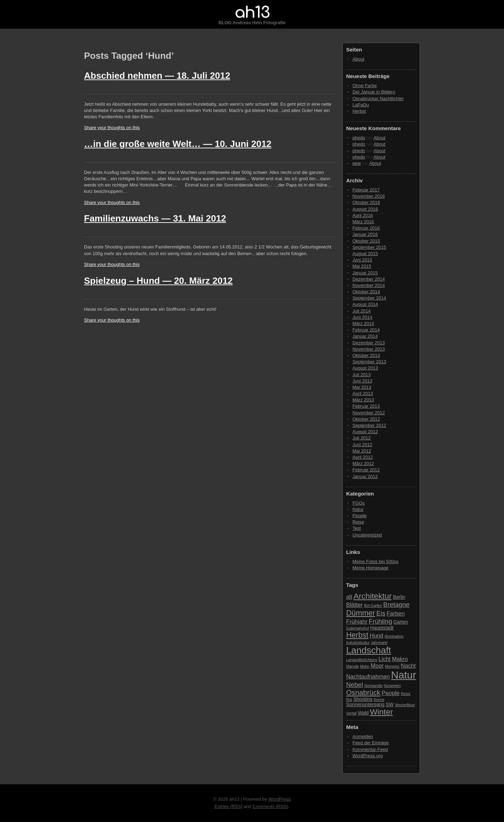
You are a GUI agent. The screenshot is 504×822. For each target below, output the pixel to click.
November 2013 (369, 349)
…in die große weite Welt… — (178, 144)
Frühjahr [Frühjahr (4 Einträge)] (357, 621)
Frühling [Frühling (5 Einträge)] (381, 621)
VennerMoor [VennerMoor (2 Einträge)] (405, 705)
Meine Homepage (370, 568)
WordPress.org (367, 756)
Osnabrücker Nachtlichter (378, 99)
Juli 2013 (362, 375)
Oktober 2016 (366, 202)
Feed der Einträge (371, 743)
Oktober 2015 (366, 241)
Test (357, 528)
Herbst (359, 111)
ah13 (252, 13)
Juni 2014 (362, 317)
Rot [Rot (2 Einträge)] (349, 700)
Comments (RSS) (270, 806)
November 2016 (369, 196)
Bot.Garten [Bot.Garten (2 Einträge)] (373, 605)
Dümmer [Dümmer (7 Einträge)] (361, 613)
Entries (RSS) (228, 806)
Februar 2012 (366, 470)
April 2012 (363, 457)
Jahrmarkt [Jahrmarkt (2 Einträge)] (379, 642)
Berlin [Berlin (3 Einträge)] (399, 597)
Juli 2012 (362, 438)
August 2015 (365, 254)
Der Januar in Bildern (374, 92)
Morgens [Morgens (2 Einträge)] (392, 666)
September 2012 (369, 425)
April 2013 (363, 394)
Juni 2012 (362, 445)
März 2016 (363, 222)
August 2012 (365, 432)
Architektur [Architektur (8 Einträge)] (373, 596)
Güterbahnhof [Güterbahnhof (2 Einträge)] (358, 628)
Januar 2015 (365, 273)
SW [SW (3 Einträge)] (390, 705)
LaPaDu (361, 105)
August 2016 (365, 209)
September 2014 (369, 298)
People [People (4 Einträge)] (391, 693)
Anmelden (363, 736)
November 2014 (369, 285)
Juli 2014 (362, 311)
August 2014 (365, 304)
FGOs (359, 503)
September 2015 (369, 247)
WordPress (280, 799)
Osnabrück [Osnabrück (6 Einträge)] (363, 693)
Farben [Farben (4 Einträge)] (395, 613)
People (359, 516)
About (358, 59)
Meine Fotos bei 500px (376, 561)
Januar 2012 (365, 476)
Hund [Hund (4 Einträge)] (376, 635)
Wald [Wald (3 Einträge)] (363, 713)
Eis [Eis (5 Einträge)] (381, 613)
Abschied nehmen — (157, 76)
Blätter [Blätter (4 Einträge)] (354, 605)
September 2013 (369, 362)
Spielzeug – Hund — (158, 281)
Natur (358, 509)
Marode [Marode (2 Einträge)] (352, 666)
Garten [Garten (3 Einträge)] (401, 622)
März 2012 (363, 463)
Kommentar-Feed (370, 749)
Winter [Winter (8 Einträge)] (381, 712)
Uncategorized (367, 535)
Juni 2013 (362, 381)
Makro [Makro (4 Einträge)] (400, 659)
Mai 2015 (362, 266)
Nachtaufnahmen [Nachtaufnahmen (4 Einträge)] (368, 676)
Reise (358, 522)
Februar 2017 (366, 190)
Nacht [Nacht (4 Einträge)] (408, 666)
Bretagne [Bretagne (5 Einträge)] (396, 605)
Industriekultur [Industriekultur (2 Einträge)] (358, 642)
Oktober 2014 (366, 292)
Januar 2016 (365, 234)
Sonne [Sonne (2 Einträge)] (379, 700)
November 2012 (369, 413)
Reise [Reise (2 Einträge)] (405, 694)
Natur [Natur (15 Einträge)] (404, 675)
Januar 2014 (365, 336)
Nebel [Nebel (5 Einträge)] (355, 685)
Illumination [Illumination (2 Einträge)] (394, 636)
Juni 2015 (362, 260)
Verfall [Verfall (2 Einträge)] (351, 713)
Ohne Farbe (365, 86)
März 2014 (363, 324)
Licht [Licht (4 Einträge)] (385, 659)
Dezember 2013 (369, 343)
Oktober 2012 (366, 419)
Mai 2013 (362, 387)
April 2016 (363, 215)
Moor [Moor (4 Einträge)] (377, 666)
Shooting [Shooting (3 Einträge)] (363, 699)
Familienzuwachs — (155, 218)
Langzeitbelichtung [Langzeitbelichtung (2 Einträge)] (362, 660)
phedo (359, 138)
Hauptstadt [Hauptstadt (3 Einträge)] (382, 628)
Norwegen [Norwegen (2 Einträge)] (393, 686)
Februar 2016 (366, 228)
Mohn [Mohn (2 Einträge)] (365, 666)
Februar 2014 (366, 330)
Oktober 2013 (366, 355)
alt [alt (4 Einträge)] (349, 597)
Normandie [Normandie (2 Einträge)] (373, 686)
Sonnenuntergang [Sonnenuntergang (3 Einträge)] (365, 705)
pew (357, 163)
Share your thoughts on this (112, 128)
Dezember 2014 (369, 279)
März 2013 (363, 400)
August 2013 (365, 368)
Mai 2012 (362, 451)
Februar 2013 (366, 406)
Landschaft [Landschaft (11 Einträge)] (369, 650)
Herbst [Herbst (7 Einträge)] (357, 635)
